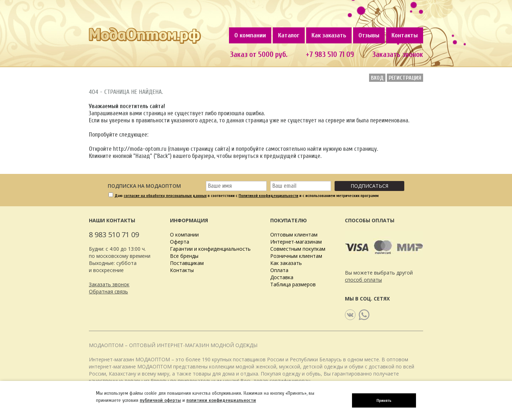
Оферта (180, 242)
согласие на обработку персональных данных (165, 196)
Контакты (405, 35)
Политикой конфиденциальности (268, 196)
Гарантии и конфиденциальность (210, 249)
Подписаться (369, 186)
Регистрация (405, 78)
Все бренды (184, 256)
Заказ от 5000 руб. (259, 54)
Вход (377, 78)
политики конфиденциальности (221, 400)
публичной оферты (160, 400)
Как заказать (329, 35)
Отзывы (369, 35)
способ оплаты (363, 280)
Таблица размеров (293, 284)
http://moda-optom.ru (140, 149)
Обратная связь (108, 291)
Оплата (279, 270)
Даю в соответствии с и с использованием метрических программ (247, 196)
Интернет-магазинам (296, 242)
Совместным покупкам (298, 249)
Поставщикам (187, 263)
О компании (250, 35)
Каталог (289, 35)
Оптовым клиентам (294, 235)
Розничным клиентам (296, 256)
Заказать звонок (398, 54)
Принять (384, 400)
